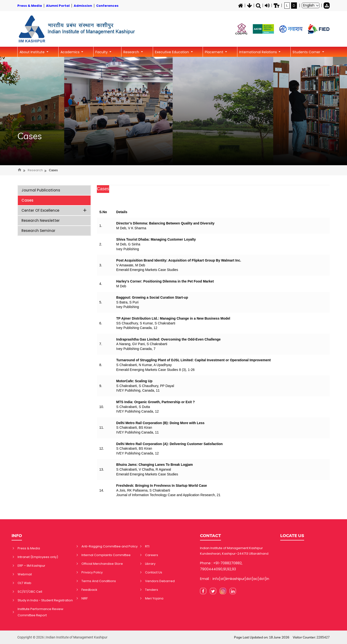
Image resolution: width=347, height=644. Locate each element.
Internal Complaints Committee (106, 555)
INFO (17, 536)
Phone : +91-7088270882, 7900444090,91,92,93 (221, 566)
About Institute (33, 52)
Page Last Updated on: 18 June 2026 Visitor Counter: (282, 637)
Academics (70, 52)
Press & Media (29, 548)
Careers (152, 555)
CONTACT (210, 536)
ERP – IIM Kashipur (31, 566)
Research (132, 52)
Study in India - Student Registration (45, 600)
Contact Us (154, 572)
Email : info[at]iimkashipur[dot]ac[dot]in (235, 579)
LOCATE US (292, 536)
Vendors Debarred (160, 581)
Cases (30, 136)
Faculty (102, 52)
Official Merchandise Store (102, 564)
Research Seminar (38, 231)
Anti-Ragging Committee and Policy (110, 546)
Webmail (25, 574)
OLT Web (24, 583)
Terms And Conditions (99, 581)
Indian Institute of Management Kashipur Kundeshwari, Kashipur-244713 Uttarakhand (234, 551)
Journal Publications (41, 190)
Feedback (89, 590)
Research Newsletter (41, 220)
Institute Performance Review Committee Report (40, 612)
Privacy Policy (92, 572)
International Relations (259, 52)
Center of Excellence (54, 210)
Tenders (152, 590)
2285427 (323, 637)
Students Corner (307, 52)
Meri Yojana (154, 598)
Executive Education (172, 52)
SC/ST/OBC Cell (30, 592)
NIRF (85, 598)
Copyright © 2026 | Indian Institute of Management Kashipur (62, 637)
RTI (147, 546)
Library (150, 564)
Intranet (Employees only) (38, 557)
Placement (215, 52)
